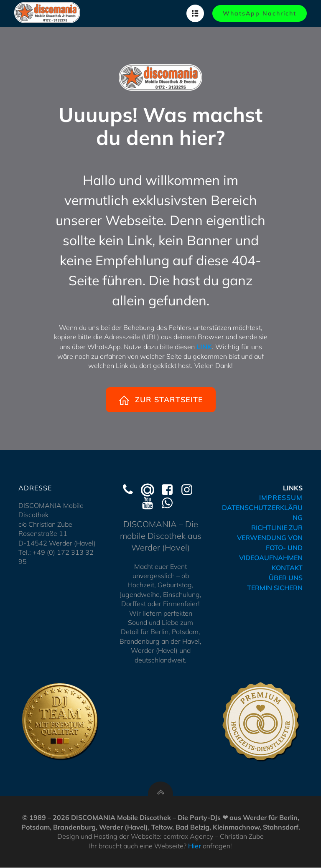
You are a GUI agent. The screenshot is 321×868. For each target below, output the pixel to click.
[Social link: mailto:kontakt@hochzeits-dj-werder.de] (151, 490)
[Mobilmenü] (195, 13)
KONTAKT (287, 568)
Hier (195, 846)
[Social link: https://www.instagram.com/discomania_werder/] (190, 490)
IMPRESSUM (281, 498)
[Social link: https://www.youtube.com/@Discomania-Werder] (151, 504)
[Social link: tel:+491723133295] (131, 490)
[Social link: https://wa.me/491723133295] (170, 504)
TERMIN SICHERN (275, 588)
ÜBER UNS (286, 578)
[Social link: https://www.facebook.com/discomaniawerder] (170, 490)
